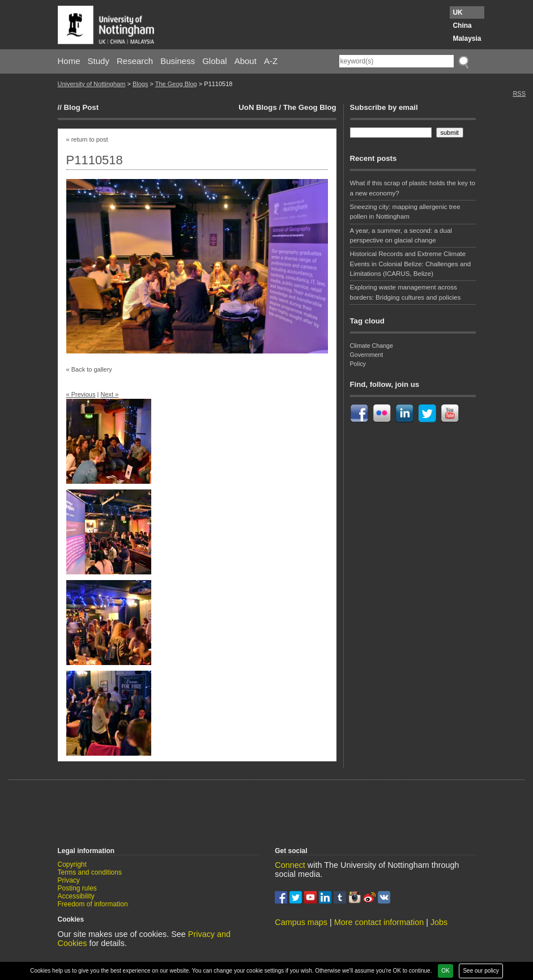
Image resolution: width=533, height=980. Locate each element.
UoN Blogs (257, 107)
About (246, 61)
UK (457, 12)
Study (99, 61)
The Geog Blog (176, 84)
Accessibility (76, 896)
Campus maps (301, 922)
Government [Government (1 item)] (367, 355)
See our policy (481, 971)
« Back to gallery (89, 369)
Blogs (140, 84)
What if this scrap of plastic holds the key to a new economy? (413, 188)
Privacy (69, 880)
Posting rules (77, 888)
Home (69, 61)
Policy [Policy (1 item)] (358, 364)
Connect (290, 865)
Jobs (439, 922)
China (462, 25)
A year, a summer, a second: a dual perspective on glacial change (401, 235)
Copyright (72, 864)
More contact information (379, 922)
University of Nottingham (92, 84)
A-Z (271, 61)
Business (178, 61)
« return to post (87, 139)
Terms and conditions (90, 872)
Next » (109, 394)
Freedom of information (93, 904)
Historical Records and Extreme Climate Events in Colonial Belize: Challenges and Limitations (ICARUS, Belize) (411, 264)
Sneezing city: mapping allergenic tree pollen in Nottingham (405, 212)
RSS (519, 93)
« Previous (81, 394)
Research (135, 61)
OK (445, 971)
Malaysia (467, 39)
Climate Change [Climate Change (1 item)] (372, 346)
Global (214, 61)
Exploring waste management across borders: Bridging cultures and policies (406, 292)
